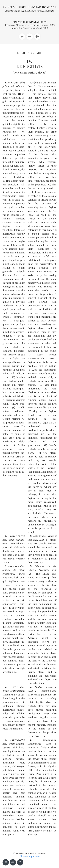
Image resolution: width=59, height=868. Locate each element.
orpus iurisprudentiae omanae (30, 7)
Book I (31, 86)
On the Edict (49, 82)
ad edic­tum (18, 86)
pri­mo (6, 86)
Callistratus (39, 536)
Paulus (38, 687)
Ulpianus (39, 566)
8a (17, 426)
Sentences (51, 687)
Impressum (34, 856)
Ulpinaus (37, 82)
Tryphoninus (49, 740)
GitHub (23, 856)
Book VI (43, 540)
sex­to (12, 540)
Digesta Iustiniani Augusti (29, 22)
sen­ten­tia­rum (18, 691)
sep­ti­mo (6, 570)
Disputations (34, 744)
